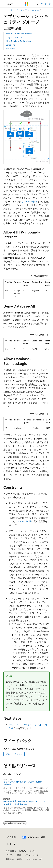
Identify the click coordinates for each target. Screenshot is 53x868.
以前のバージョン (27, 851)
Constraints (11, 45)
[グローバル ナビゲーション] (3, 4)
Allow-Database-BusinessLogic (19, 41)
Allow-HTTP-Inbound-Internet (19, 34)
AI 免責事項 (11, 851)
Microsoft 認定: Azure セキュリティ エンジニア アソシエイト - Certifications (26, 803)
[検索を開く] (37, 4)
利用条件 (10, 859)
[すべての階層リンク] (6, 10)
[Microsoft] (27, 4)
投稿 (19, 855)
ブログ (9, 855)
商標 (19, 859)
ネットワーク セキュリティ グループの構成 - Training (23, 783)
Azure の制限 (24, 521)
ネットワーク (16, 10)
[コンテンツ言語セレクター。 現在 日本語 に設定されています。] (11, 837)
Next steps (10, 48)
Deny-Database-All (14, 37)
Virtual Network (32, 10)
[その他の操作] (47, 10)
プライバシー (30, 855)
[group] (26, 289)
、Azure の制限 (30, 202)
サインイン (46, 4)
